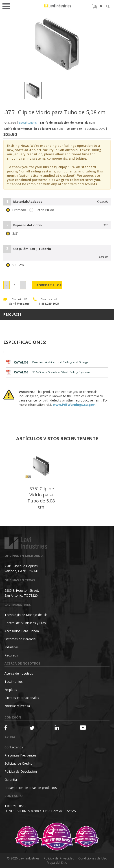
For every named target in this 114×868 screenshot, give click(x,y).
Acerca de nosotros (19, 673)
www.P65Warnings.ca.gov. (74, 405)
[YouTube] (86, 727)
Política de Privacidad (59, 858)
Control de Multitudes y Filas (25, 623)
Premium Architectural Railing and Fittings (47, 362)
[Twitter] (36, 728)
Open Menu (8, 6)
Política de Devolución (21, 771)
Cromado (16, 210)
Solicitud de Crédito (19, 763)
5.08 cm (15, 265)
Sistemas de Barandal (20, 639)
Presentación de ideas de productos (31, 788)
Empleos (11, 690)
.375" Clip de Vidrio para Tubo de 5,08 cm (41, 498)
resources (12, 315)
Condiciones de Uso (93, 858)
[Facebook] (11, 728)
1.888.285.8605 (49, 304)
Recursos (11, 655)
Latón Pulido (42, 210)
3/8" (12, 234)
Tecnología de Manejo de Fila (26, 615)
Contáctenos (14, 747)
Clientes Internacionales (22, 698)
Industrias (12, 647)
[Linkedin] (61, 728)
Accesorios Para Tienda (22, 631)
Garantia (11, 780)
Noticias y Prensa (17, 706)
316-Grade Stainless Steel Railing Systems (48, 372)
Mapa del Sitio (57, 862)
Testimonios (14, 682)
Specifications (28, 123)
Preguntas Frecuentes (20, 755)
